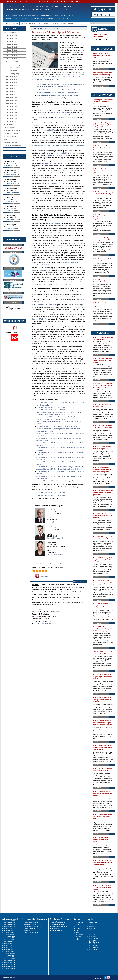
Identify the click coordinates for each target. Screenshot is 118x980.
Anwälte (71, 23)
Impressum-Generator (12, 18)
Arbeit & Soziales (15, 68)
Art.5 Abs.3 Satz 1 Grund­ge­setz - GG (54, 163)
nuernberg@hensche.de (13, 219)
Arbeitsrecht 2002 (11, 118)
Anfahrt (6, 167)
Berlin (8, 23)
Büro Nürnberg (94, 948)
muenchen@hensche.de (13, 210)
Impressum (93, 927)
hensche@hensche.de (54, 522)
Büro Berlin (93, 936)
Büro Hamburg (94, 940)
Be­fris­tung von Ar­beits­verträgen (61, 113)
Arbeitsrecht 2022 (11, 47)
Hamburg (24, 23)
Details (12, 167)
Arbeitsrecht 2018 (11, 59)
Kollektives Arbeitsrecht (59, 927)
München (46, 23)
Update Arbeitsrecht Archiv (12, 149)
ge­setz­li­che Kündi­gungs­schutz (64, 117)
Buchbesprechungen (30, 921)
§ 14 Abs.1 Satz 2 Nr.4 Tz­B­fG (58, 155)
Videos (6, 140)
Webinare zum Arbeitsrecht (12, 146)
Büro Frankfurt (94, 938)
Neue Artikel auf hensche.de (32, 927)
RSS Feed (79, 932)
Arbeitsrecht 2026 (11, 35)
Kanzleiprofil (66, 18)
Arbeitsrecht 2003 (11, 115)
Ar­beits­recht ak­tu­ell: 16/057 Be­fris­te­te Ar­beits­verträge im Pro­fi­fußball (60, 467)
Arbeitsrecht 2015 (11, 80)
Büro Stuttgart (94, 950)
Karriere (78, 927)
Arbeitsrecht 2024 (11, 41)
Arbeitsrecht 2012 (11, 89)
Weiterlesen (98, 119)
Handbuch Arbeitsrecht (30, 15)
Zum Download (99, 69)
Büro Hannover (94, 942)
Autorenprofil (41, 576)
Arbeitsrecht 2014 (11, 83)
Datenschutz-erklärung (93, 929)
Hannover (32, 23)
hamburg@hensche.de (13, 183)
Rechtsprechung (15, 65)
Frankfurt (15, 23)
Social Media (80, 934)
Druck (78, 925)
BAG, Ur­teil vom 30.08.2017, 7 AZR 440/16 (51, 410)
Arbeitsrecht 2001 (11, 121)
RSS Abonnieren (80, 582)
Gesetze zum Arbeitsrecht (45, 15)
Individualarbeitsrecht (59, 923)
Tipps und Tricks (9, 124)
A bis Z (78, 921)
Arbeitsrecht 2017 (12, 62)
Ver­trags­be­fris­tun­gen (76, 67)
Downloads (79, 923)
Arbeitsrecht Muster (35, 18)
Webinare (58, 18)
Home (8, 15)
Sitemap (78, 936)
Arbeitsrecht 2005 (11, 109)
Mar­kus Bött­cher (74, 62)
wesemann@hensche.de (55, 554)
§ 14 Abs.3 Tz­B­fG (73, 132)
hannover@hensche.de (13, 192)
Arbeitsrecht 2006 (11, 106)
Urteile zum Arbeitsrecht (61, 15)
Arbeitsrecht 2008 (11, 100)
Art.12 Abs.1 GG (49, 314)
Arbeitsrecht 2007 (11, 103)
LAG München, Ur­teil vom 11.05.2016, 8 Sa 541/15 (53, 284)
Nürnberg (55, 23)
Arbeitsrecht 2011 (11, 92)
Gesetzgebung (14, 74)
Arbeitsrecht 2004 (11, 112)
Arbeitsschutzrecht (58, 925)
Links (77, 930)
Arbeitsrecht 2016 (11, 77)
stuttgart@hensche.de (13, 228)
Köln (39, 23)
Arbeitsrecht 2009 (11, 97)
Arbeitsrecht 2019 (11, 56)
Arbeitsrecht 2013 (11, 86)
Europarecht (13, 71)
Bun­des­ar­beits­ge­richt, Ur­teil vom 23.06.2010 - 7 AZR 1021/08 (57, 426)
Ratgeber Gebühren (48, 18)
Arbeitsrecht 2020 (11, 53)
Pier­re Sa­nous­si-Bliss (53, 223)
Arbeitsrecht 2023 (11, 44)
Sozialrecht (55, 929)
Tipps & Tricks (24, 18)
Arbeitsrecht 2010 (11, 95)
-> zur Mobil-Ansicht (10, 29)
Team (91, 925)
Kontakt (78, 929)
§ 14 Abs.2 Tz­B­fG (47, 130)
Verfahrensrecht (57, 930)
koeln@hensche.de (12, 201)
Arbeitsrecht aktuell (17, 15)
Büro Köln (92, 944)
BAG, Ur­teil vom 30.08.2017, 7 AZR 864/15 (51, 407)
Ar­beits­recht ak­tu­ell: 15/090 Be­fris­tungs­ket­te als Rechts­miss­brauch (59, 469)
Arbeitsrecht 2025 (11, 38)
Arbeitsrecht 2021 (11, 50)
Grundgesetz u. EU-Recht (60, 921)
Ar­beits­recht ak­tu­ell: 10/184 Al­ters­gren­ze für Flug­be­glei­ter (56, 481)
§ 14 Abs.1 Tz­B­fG (47, 123)
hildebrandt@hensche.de (55, 538)
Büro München (94, 946)
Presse (71, 15)
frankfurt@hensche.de (13, 174)
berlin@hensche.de (12, 165)
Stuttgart (63, 23)
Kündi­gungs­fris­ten (38, 117)
